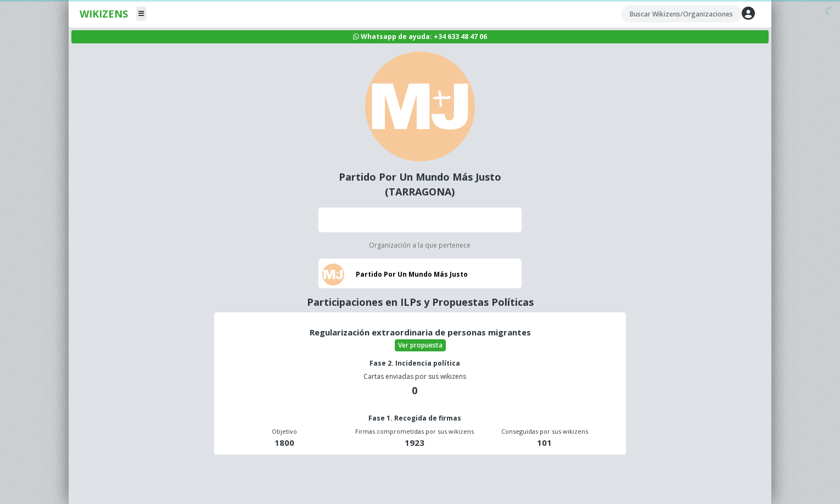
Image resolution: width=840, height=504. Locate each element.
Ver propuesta (420, 345)
